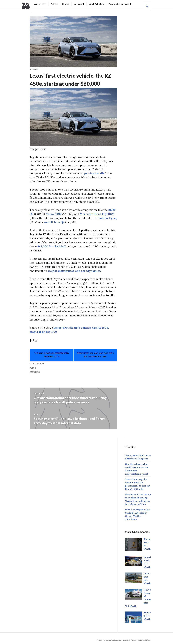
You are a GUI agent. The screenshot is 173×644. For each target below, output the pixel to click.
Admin (33, 368)
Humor (66, 4)
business (34, 69)
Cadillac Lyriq (107, 218)
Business (35, 372)
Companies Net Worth (120, 4)
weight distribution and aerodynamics (74, 271)
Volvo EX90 (54, 214)
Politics (54, 4)
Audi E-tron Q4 (54, 222)
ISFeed (148, 640)
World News (40, 4)
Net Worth (79, 4)
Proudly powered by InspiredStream (112, 640)
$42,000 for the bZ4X (52, 246)
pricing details (94, 173)
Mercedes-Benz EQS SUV (97, 214)
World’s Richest (97, 4)
